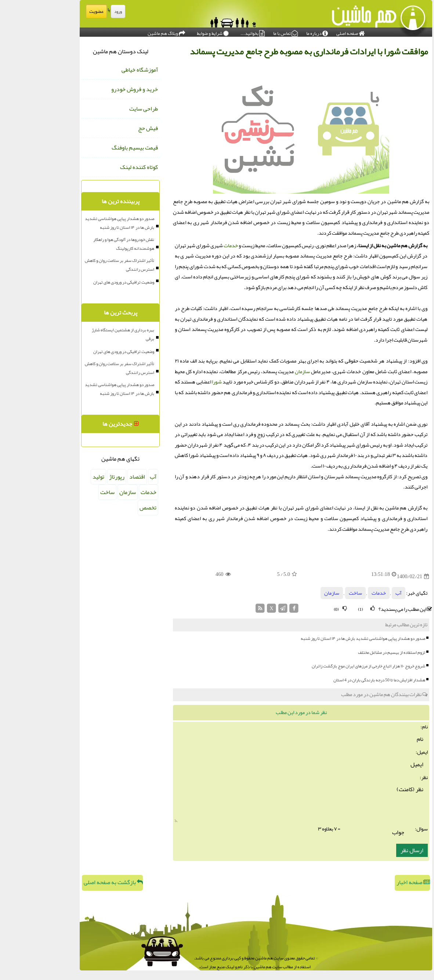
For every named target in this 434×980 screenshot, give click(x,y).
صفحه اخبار (374, 882)
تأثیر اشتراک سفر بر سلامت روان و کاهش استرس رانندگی (81, 265)
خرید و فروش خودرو (96, 89)
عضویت (57, 11)
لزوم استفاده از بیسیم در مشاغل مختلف (353, 652)
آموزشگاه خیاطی (101, 70)
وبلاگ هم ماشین (127, 32)
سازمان (263, 372)
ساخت (317, 593)
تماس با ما (247, 32)
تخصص (109, 508)
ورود (79, 11)
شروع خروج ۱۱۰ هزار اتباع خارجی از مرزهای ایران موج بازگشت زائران (330, 666)
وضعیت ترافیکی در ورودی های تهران (85, 282)
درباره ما (278, 32)
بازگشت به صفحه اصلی (74, 882)
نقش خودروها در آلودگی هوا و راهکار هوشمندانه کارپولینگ (85, 244)
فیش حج (109, 128)
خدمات (192, 246)
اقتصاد (98, 477)
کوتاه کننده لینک (100, 167)
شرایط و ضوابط (174, 32)
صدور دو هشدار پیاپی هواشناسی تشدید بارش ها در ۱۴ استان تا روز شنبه (324, 638)
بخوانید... (214, 32)
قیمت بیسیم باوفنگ (96, 148)
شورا (178, 382)
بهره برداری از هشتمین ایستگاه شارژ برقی (84, 334)
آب (360, 593)
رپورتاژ (78, 477)
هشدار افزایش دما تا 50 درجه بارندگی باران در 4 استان (340, 680)
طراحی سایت (105, 109)
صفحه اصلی (312, 32)
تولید (59, 477)
